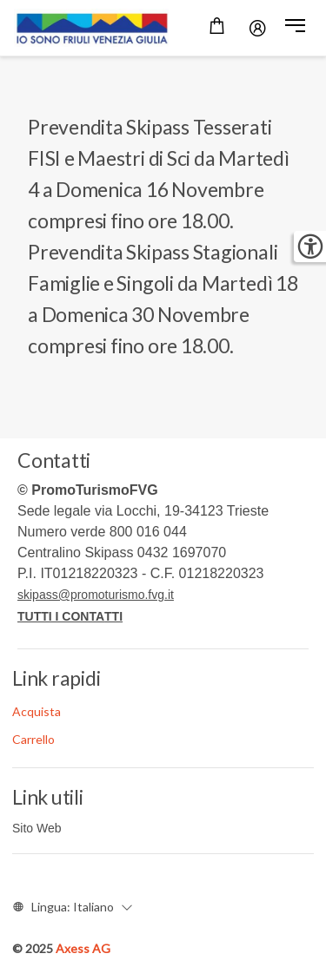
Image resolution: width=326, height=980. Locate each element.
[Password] (258, 28)
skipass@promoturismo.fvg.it (96, 595)
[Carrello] (217, 28)
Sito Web (37, 828)
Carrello (33, 739)
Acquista (37, 711)
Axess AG (83, 948)
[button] (295, 28)
